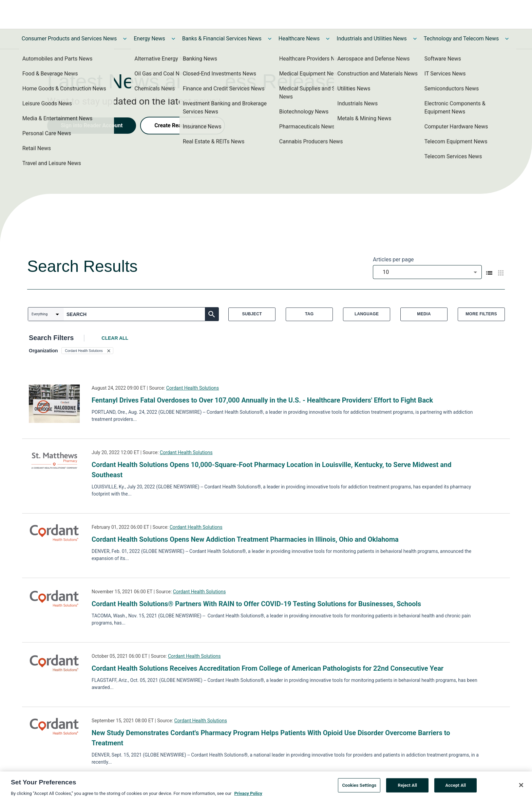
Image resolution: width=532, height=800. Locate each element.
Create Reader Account (183, 125)
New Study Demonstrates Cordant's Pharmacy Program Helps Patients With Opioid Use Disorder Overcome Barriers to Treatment (271, 738)
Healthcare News (299, 39)
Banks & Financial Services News (222, 39)
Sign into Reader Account (92, 125)
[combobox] (427, 272)
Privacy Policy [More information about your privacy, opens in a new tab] (248, 796)
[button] (87, 351)
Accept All (455, 788)
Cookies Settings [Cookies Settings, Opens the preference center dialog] (359, 788)
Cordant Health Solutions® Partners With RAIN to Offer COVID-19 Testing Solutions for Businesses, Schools (256, 604)
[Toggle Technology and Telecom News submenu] (507, 39)
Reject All (408, 788)
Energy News (149, 39)
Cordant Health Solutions (193, 388)
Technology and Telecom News (461, 39)
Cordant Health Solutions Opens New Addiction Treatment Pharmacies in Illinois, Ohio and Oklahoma (245, 539)
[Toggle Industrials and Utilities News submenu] (415, 39)
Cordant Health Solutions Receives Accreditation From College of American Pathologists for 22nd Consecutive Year (268, 668)
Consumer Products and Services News (69, 39)
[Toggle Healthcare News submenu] (328, 39)
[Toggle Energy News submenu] (173, 39)
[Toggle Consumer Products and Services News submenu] (125, 39)
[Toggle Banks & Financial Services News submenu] (270, 39)
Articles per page (393, 259)
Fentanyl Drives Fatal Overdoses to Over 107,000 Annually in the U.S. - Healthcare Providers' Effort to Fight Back (262, 400)
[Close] (521, 787)
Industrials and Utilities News (372, 39)
